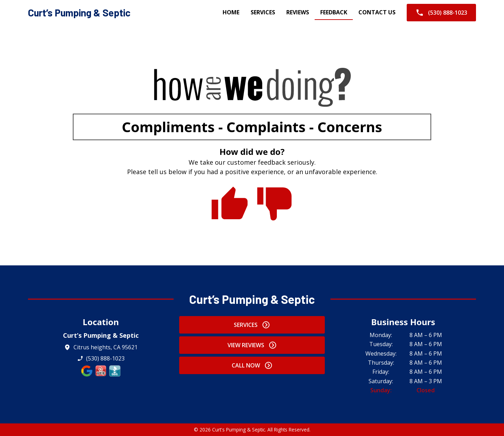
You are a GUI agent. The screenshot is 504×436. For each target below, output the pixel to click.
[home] (79, 13)
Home (231, 12)
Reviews (298, 12)
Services (263, 12)
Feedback (334, 12)
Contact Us (377, 12)
